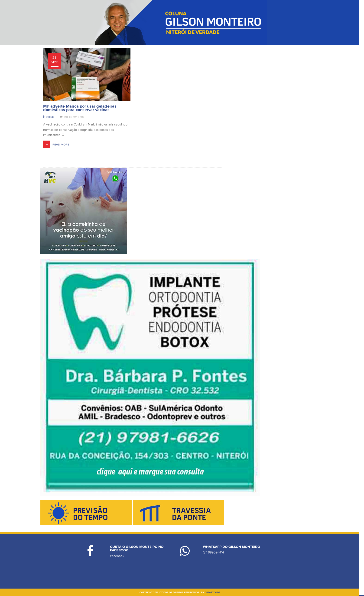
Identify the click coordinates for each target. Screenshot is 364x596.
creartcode (212, 593)
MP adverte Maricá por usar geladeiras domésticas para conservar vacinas (80, 108)
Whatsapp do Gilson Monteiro (231, 547)
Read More (61, 145)
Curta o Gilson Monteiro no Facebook (137, 549)
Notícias (49, 117)
